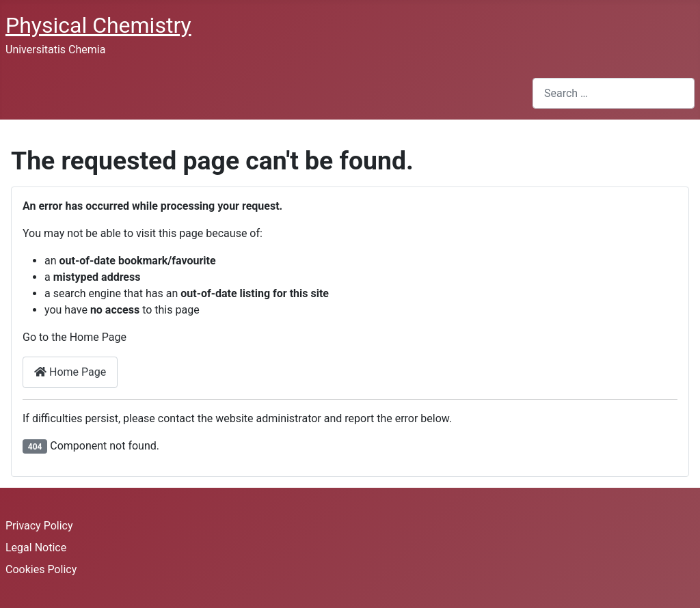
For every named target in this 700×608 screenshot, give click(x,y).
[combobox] (614, 93)
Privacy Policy (39, 526)
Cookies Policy (41, 569)
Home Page (70, 372)
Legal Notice (36, 548)
